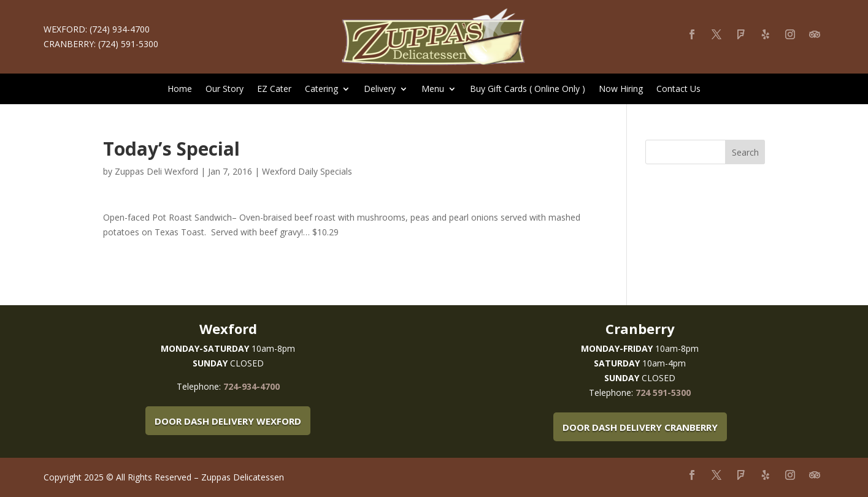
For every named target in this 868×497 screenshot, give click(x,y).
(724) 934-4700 (120, 29)
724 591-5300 (663, 393)
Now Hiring (621, 89)
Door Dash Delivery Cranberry (640, 427)
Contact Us (678, 89)
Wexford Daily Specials (307, 171)
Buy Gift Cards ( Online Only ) (528, 89)
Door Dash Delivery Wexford (228, 421)
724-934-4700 (252, 386)
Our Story (225, 89)
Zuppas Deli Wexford (156, 171)
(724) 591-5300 (128, 44)
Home (180, 89)
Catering (321, 89)
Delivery (380, 89)
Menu (433, 89)
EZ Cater (274, 89)
